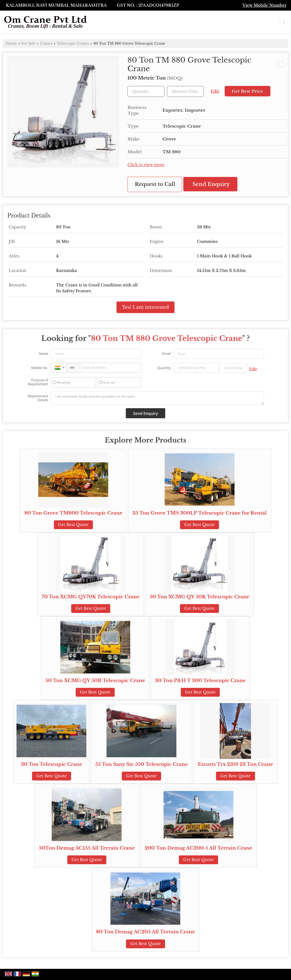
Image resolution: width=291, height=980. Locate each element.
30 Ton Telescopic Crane (52, 764)
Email (166, 354)
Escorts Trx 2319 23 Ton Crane (236, 764)
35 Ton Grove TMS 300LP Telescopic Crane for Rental (200, 513)
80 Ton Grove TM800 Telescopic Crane (73, 513)
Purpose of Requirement (38, 382)
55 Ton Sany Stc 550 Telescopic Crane (141, 764)
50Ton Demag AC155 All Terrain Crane (87, 848)
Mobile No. (40, 368)
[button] (265, 5)
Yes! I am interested (145, 307)
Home (11, 43)
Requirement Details (38, 398)
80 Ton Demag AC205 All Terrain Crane (146, 932)
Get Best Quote (73, 525)
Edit (215, 91)
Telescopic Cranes (73, 43)
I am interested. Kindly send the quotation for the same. (157, 398)
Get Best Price (247, 91)
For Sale (29, 43)
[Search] (284, 22)
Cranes (46, 43)
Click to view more (146, 165)
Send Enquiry (211, 184)
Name (44, 354)
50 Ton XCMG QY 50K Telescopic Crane (199, 597)
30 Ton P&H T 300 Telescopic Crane (200, 681)
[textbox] (185, 91)
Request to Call (155, 184)
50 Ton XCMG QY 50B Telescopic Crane (95, 681)
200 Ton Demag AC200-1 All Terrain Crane (199, 848)
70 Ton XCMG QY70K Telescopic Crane (91, 597)
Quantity (164, 368)
